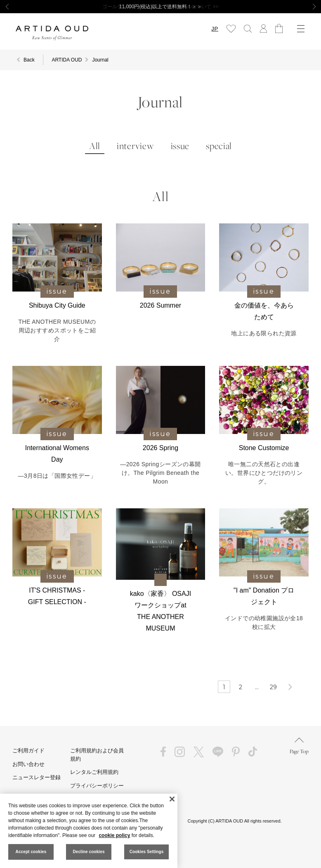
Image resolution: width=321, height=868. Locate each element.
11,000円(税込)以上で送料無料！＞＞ (161, 7)
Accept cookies (31, 852)
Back (29, 60)
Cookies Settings (147, 852)
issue (180, 146)
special (219, 146)
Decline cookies (89, 852)
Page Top (299, 746)
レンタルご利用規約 (94, 772)
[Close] (172, 799)
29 (274, 687)
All (95, 146)
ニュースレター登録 (37, 777)
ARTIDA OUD (67, 60)
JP (215, 29)
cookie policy (114, 835)
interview (135, 146)
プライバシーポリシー (97, 786)
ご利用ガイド (28, 751)
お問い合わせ (28, 764)
